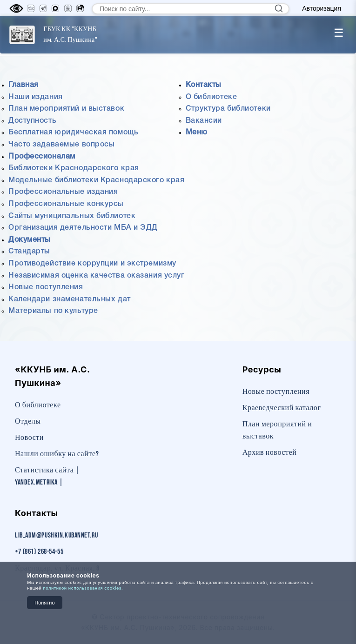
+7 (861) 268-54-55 (39, 552)
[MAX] (55, 8)
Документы (30, 240)
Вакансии (204, 121)
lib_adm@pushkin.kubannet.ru (56, 535)
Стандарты (29, 252)
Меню (197, 133)
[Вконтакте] (31, 8)
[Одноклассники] (68, 8)
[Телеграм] (43, 8)
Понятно (44, 603)
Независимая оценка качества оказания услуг (97, 276)
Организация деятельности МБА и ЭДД (83, 228)
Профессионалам (42, 157)
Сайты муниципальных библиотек (72, 216)
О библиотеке (212, 97)
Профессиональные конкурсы (66, 204)
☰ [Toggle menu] (339, 33)
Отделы (28, 422)
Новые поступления (46, 287)
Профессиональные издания (63, 192)
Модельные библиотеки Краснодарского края (96, 180)
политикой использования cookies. (83, 588)
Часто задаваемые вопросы (61, 145)
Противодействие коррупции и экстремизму (92, 264)
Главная (24, 85)
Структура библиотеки (228, 109)
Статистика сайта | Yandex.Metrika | (47, 476)
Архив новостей (270, 453)
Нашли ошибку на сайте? (57, 454)
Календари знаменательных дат (70, 299)
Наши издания (36, 97)
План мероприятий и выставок (66, 109)
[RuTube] (80, 8)
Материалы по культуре (53, 311)
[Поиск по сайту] (191, 9)
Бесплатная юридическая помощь (73, 133)
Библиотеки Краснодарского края (74, 168)
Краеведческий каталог (282, 408)
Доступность (32, 121)
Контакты (204, 85)
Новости (29, 438)
